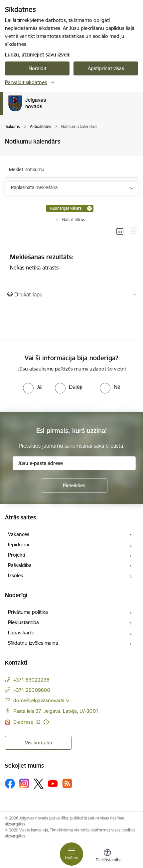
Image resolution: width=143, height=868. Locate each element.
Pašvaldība (20, 565)
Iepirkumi (18, 544)
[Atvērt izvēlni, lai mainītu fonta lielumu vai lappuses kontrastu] (107, 856)
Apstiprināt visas (106, 68)
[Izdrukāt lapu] (71, 294)
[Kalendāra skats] (120, 231)
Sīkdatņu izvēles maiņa (33, 643)
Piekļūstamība (23, 622)
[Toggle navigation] (71, 854)
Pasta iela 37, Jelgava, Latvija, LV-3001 (56, 711)
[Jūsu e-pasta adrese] (74, 463)
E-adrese (24, 722)
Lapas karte (21, 633)
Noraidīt (37, 68)
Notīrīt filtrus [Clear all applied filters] (74, 219)
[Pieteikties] (74, 486)
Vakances (19, 534)
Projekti (16, 555)
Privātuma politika (28, 612)
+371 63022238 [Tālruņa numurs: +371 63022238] (31, 680)
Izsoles (15, 575)
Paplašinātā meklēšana (34, 187)
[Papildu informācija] (46, 722)
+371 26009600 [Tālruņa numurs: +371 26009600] (32, 690)
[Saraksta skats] (134, 231)
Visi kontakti (38, 743)
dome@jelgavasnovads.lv (41, 700)
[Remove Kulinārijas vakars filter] (89, 208)
